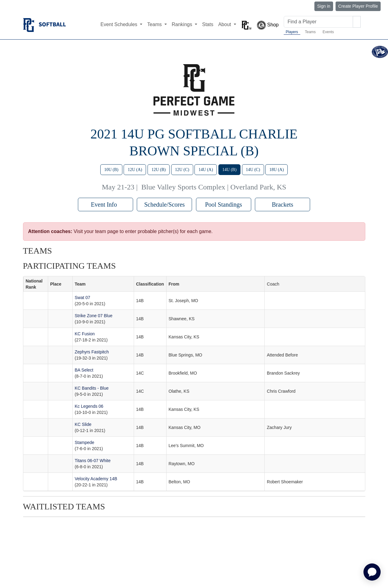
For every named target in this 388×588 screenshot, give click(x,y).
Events (328, 32)
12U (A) (135, 170)
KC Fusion (85, 334)
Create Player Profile (358, 6)
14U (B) (229, 170)
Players (292, 32)
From (174, 284)
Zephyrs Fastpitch (92, 352)
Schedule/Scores (164, 204)
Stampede (85, 442)
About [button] (225, 24)
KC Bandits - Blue (92, 388)
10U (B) (111, 170)
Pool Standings (223, 204)
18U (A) (277, 170)
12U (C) (182, 170)
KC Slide (83, 424)
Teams (310, 32)
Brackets (282, 204)
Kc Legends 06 (89, 406)
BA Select (84, 370)
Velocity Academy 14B (96, 479)
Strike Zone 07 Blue (94, 316)
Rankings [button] (183, 24)
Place (56, 284)
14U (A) (206, 170)
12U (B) (159, 170)
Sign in (324, 6)
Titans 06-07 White (93, 461)
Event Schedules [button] (119, 24)
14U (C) (253, 170)
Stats (208, 24)
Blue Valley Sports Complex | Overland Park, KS (214, 187)
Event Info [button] (105, 204)
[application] (372, 572)
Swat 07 (83, 298)
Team (80, 284)
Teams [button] (155, 24)
